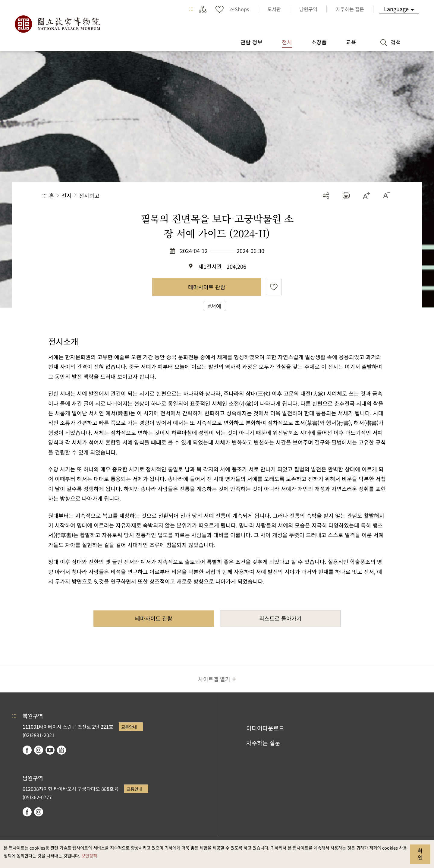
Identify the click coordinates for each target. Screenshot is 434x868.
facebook (27, 750)
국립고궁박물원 (57, 24)
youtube (50, 750)
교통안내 (129, 727)
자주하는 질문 (263, 743)
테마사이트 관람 (207, 287)
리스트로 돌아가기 (280, 618)
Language (396, 9)
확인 (420, 854)
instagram (39, 750)
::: (191, 9)
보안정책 (89, 855)
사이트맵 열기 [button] (214, 679)
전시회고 (89, 195)
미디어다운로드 (265, 728)
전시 (67, 195)
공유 (326, 196)
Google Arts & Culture (61, 750)
